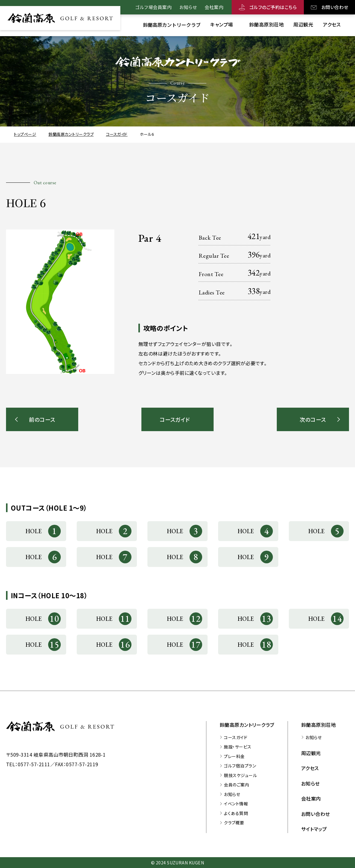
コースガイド (236, 737)
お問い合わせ (335, 7)
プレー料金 (234, 756)
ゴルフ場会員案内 (153, 7)
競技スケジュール (240, 775)
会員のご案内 (236, 785)
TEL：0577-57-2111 (28, 764)
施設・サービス (238, 747)
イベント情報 (236, 804)
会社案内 (214, 7)
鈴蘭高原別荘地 (318, 725)
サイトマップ (314, 829)
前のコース (42, 419)
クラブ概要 (234, 823)
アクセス (310, 768)
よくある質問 (236, 813)
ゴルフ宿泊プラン (240, 766)
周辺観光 (311, 753)
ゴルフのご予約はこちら (273, 7)
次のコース (313, 419)
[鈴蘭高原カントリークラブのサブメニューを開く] (172, 25)
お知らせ (188, 7)
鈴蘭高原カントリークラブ (247, 725)
